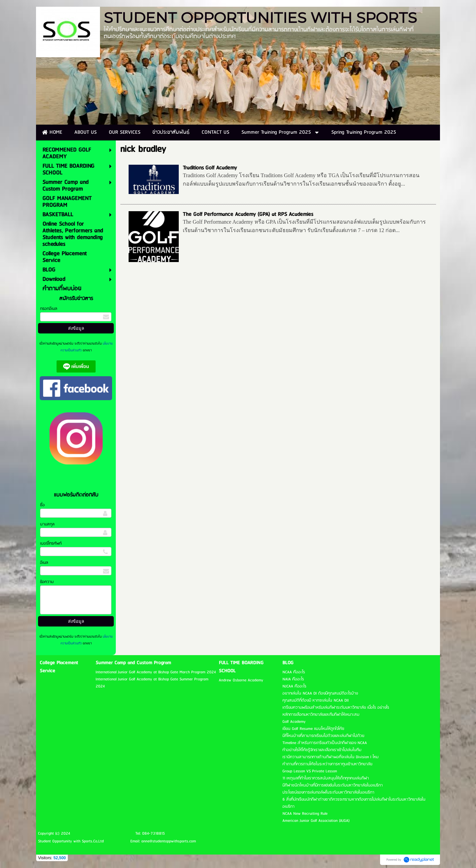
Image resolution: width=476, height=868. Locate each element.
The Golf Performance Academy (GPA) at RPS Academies (248, 214)
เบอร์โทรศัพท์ (51, 543)
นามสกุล (47, 524)
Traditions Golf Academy (210, 168)
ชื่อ (42, 505)
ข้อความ (47, 582)
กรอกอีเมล (49, 309)
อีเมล (44, 563)
